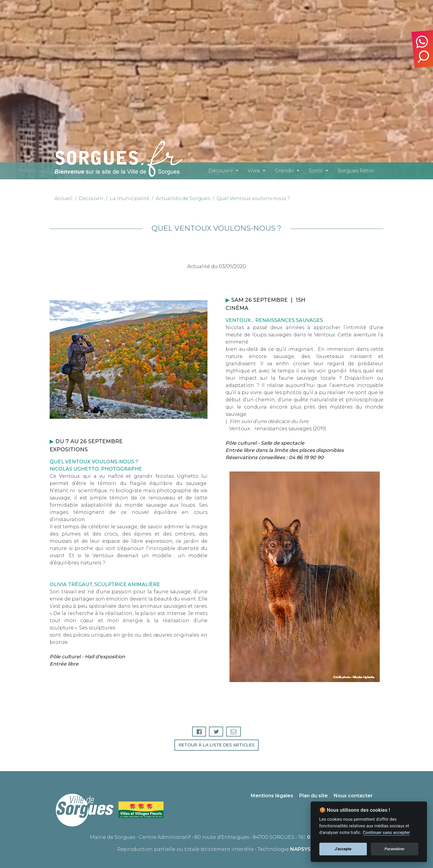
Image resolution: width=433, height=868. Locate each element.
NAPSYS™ (303, 849)
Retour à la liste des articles (216, 745)
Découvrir (221, 171)
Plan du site (313, 796)
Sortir (316, 171)
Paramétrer (395, 849)
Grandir (284, 171)
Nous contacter (353, 796)
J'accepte (343, 849)
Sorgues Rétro (356, 171)
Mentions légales (272, 796)
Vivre (254, 171)
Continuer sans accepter (386, 833)
